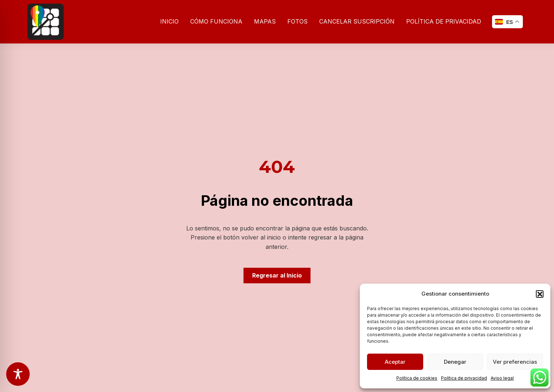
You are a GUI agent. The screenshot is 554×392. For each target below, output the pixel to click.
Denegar (455, 362)
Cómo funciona (216, 21)
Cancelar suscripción (357, 21)
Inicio (169, 21)
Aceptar (395, 362)
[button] (540, 294)
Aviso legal (502, 378)
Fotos (297, 21)
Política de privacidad (464, 378)
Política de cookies (417, 378)
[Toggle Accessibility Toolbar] (18, 374)
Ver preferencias (515, 362)
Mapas (265, 21)
